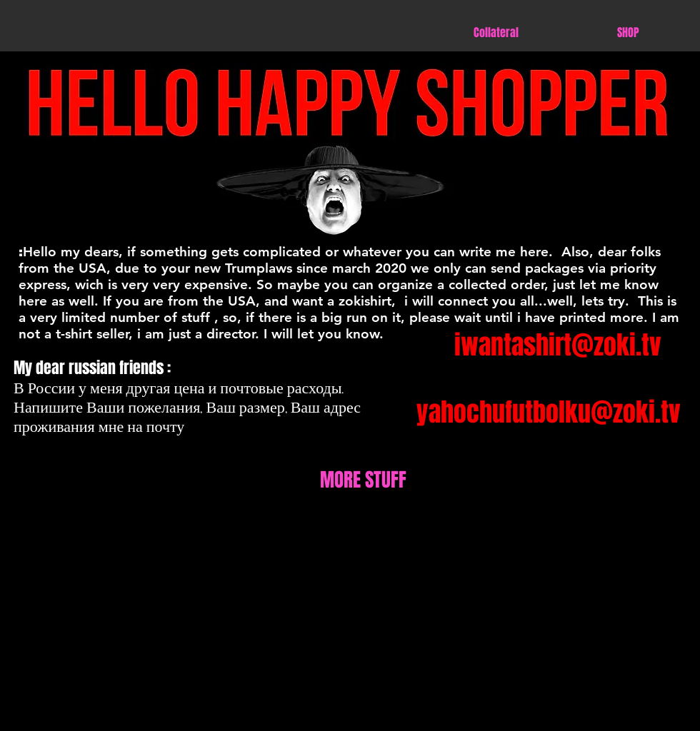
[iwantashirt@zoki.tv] (557, 346)
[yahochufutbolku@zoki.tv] (548, 413)
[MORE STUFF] (363, 480)
